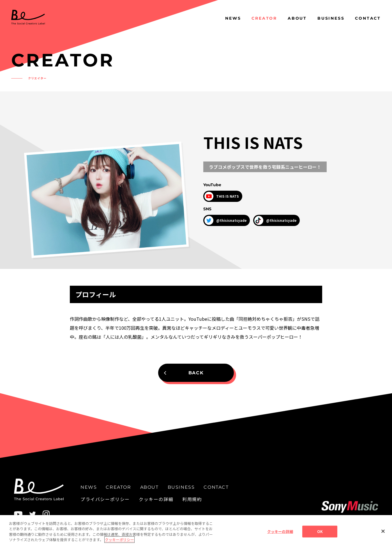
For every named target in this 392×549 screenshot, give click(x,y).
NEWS (233, 18)
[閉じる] (383, 536)
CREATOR (264, 18)
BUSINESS (331, 18)
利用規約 (192, 499)
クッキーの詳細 (156, 499)
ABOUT (297, 18)
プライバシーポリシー (105, 499)
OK (320, 537)
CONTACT (368, 18)
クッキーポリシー (119, 545)
